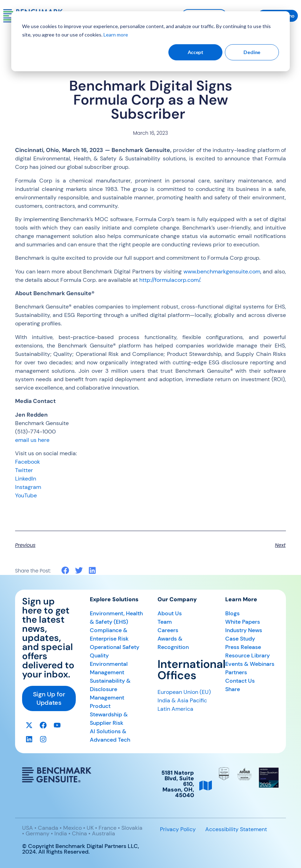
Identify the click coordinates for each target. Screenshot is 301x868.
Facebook (28, 462)
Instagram (28, 487)
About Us (170, 613)
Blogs (232, 613)
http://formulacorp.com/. (170, 280)
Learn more (116, 35)
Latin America (175, 709)
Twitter (24, 470)
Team (165, 622)
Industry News (244, 630)
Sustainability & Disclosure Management (110, 689)
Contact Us (240, 681)
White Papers (243, 622)
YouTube (26, 495)
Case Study (240, 639)
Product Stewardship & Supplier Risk (109, 714)
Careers (168, 630)
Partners (236, 672)
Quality (99, 655)
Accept (196, 52)
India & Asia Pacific (182, 700)
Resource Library (248, 655)
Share (233, 689)
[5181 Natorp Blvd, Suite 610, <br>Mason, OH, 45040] (206, 786)
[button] (65, 571)
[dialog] (150, 41)
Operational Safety (115, 647)
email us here (32, 440)
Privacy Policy (178, 829)
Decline (252, 52)
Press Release (243, 647)
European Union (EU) (184, 692)
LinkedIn (26, 479)
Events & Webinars (250, 664)
